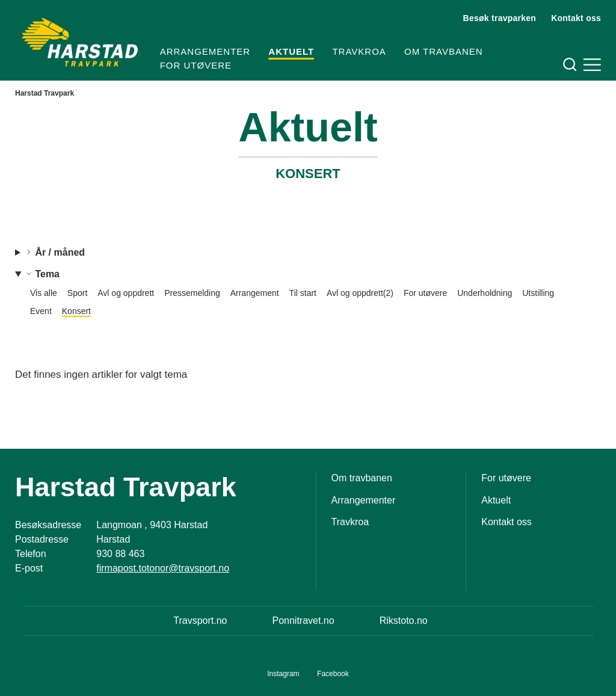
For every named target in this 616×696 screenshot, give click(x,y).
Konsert (76, 311)
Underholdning (485, 293)
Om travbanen (444, 51)
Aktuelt (291, 51)
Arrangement (255, 293)
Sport (77, 293)
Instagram (283, 674)
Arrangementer (205, 51)
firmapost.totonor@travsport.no (163, 568)
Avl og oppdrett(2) (360, 293)
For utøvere (196, 65)
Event (41, 311)
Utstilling (538, 293)
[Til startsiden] (80, 42)
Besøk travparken (500, 18)
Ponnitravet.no (303, 621)
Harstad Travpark (45, 93)
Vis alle (44, 293)
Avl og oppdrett (126, 293)
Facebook (333, 674)
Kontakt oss (576, 18)
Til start (303, 293)
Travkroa (359, 51)
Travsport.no (200, 621)
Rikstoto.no (404, 621)
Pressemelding (192, 293)
